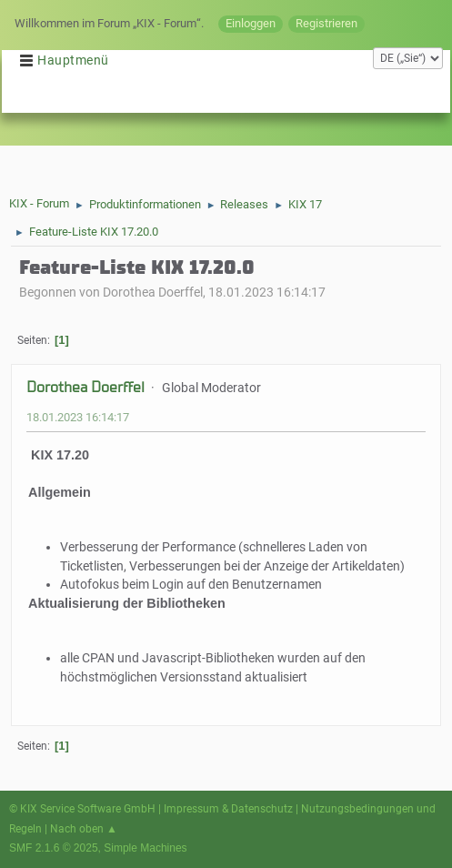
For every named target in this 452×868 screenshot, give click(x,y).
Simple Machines (145, 848)
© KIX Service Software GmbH (82, 809)
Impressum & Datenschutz (228, 809)
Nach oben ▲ (84, 829)
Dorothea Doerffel (85, 387)
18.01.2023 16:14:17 (78, 417)
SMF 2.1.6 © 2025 (54, 848)
